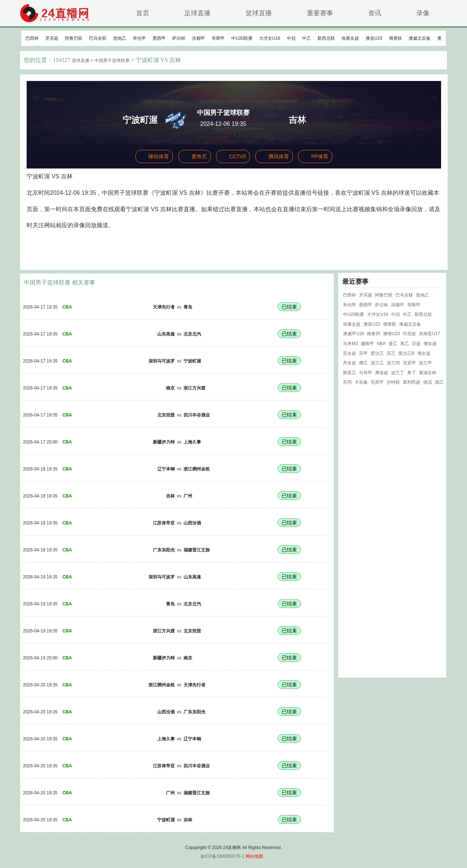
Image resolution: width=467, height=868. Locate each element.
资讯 (375, 13)
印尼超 (409, 334)
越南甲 (367, 344)
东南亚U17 (429, 334)
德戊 (428, 382)
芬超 (416, 344)
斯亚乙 (350, 373)
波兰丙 (393, 363)
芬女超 (350, 353)
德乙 (439, 382)
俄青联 (395, 38)
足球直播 (197, 13)
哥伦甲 (139, 38)
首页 (143, 13)
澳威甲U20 (354, 334)
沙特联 (393, 382)
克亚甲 (409, 363)
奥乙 (405, 344)
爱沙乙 (377, 353)
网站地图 (254, 856)
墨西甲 (159, 38)
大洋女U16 (270, 38)
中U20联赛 (242, 38)
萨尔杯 (179, 38)
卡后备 (361, 382)
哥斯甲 (218, 38)
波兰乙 (377, 363)
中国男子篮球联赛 (112, 61)
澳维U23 (391, 334)
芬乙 (391, 353)
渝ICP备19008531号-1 (222, 856)
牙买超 (52, 38)
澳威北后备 (420, 38)
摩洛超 (382, 373)
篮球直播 (259, 13)
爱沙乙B (406, 353)
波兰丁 (398, 373)
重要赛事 (320, 13)
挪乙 (363, 363)
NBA (381, 344)
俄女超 (424, 353)
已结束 (289, 307)
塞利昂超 (412, 382)
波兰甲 (425, 363)
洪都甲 (198, 38)
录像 (423, 13)
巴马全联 (98, 38)
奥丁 (412, 373)
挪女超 (430, 344)
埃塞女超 (350, 38)
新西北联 (326, 38)
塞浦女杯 (428, 373)
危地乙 (120, 38)
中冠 (291, 38)
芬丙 (347, 382)
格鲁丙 (374, 334)
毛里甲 (377, 382)
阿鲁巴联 (74, 38)
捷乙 (393, 344)
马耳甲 (366, 373)
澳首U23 (374, 38)
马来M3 (350, 344)
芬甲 (363, 353)
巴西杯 (32, 38)
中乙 (306, 38)
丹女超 (350, 363)
